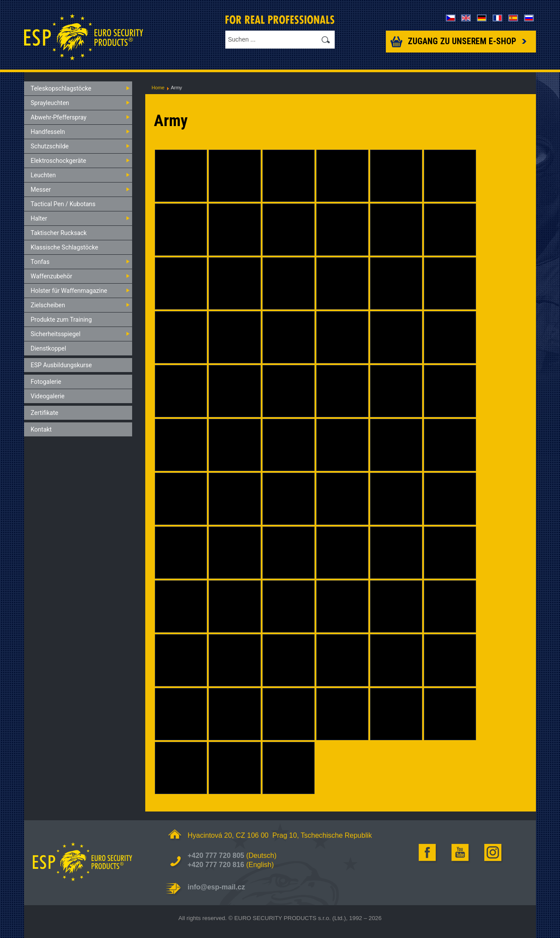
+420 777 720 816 (216, 865)
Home (158, 88)
